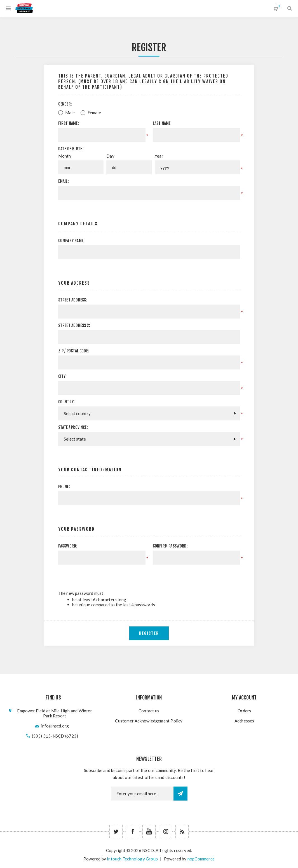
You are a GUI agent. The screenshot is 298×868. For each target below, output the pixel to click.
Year (159, 156)
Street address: (73, 300)
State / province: (73, 427)
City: (63, 376)
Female (94, 113)
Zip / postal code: (74, 351)
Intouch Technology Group (132, 859)
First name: (69, 123)
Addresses (244, 721)
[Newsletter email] (142, 794)
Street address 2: (74, 325)
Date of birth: (71, 149)
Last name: (162, 123)
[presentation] (193, 575)
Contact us (149, 711)
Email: (64, 181)
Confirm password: (170, 546)
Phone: (64, 487)
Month (65, 156)
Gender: (65, 104)
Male (70, 113)
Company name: (71, 241)
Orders (244, 711)
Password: (68, 546)
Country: (67, 402)
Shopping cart (279, 6)
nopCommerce (201, 859)
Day (110, 156)
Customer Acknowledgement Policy (149, 721)
